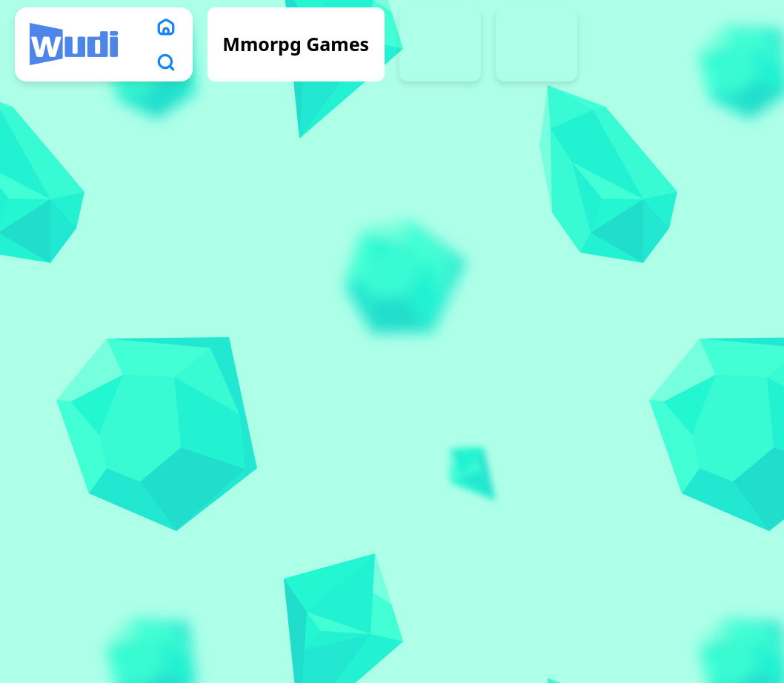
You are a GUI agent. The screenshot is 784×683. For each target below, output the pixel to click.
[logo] (74, 44)
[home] (166, 27)
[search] (166, 62)
